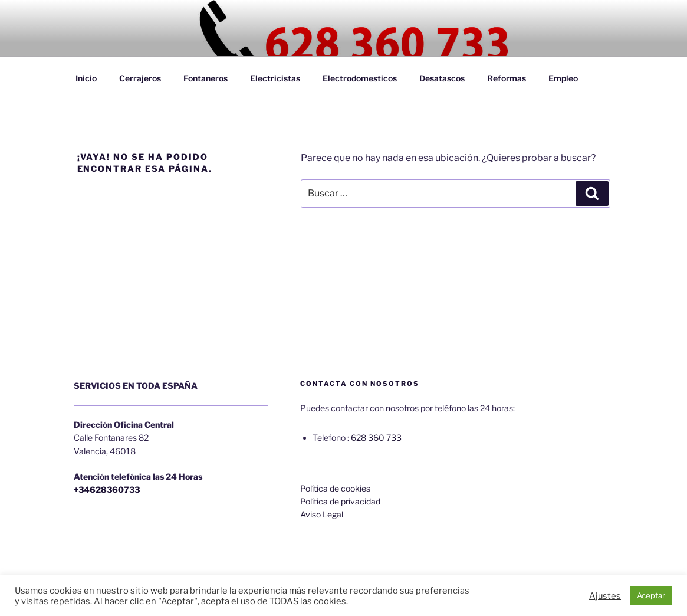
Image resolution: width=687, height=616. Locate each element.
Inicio (86, 78)
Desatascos (442, 78)
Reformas (507, 78)
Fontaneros (206, 78)
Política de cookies (335, 488)
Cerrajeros (140, 78)
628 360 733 (376, 438)
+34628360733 (107, 489)
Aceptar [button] (651, 595)
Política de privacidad (340, 501)
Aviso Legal (322, 514)
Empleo (563, 78)
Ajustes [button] (605, 596)
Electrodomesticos (360, 78)
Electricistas (275, 78)
